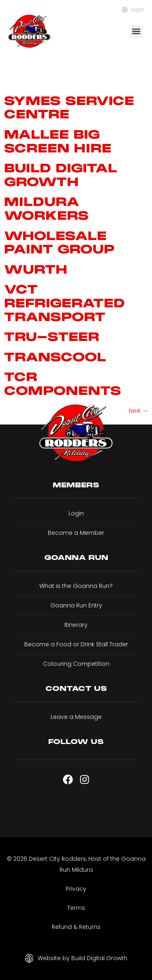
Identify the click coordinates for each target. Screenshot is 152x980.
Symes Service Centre (69, 108)
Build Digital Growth (61, 175)
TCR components (63, 384)
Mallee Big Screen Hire (58, 141)
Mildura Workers (46, 209)
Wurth (36, 269)
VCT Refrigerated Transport (64, 303)
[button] (136, 31)
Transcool (55, 357)
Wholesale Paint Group (59, 243)
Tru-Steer (52, 337)
